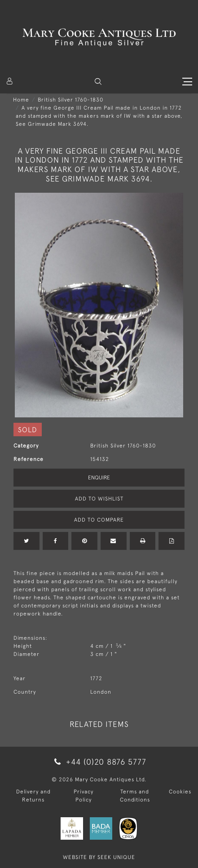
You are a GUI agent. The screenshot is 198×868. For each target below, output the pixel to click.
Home (21, 100)
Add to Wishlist (99, 499)
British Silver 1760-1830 (70, 100)
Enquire (99, 478)
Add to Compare (99, 520)
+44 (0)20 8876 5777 (99, 762)
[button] (98, 82)
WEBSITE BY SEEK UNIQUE (99, 857)
